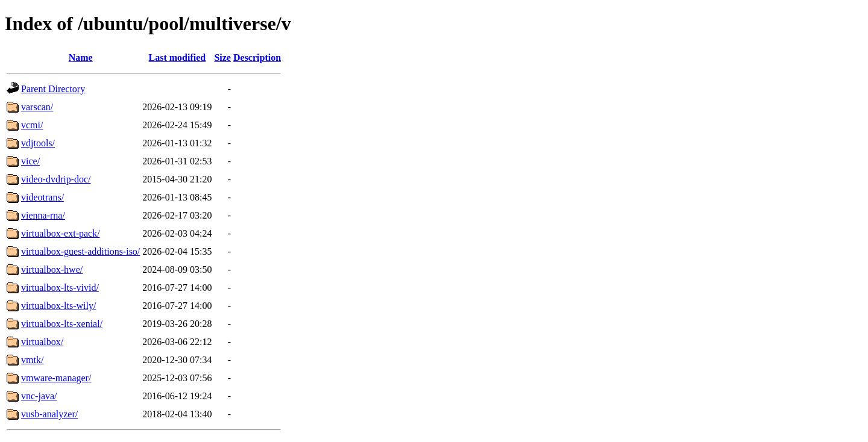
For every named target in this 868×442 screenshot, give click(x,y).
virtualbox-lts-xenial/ (62, 324)
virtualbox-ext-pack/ (61, 233)
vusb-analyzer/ (49, 414)
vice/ (30, 161)
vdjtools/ (38, 143)
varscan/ (37, 107)
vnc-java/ (39, 396)
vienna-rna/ (43, 215)
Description (257, 58)
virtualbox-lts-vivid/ (60, 288)
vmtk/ (32, 360)
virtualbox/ (42, 342)
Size (222, 58)
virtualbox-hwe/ (52, 269)
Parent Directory (53, 89)
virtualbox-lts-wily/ (58, 306)
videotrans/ (42, 197)
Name (81, 58)
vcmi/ (32, 125)
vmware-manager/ (56, 378)
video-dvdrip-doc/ (56, 179)
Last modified (178, 58)
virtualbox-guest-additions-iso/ (80, 251)
